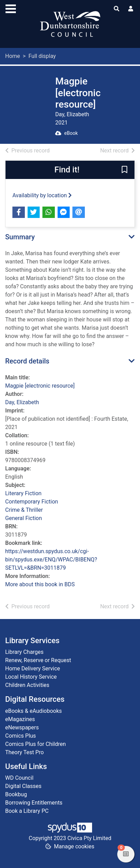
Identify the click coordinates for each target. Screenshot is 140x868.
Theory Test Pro (24, 752)
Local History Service (31, 677)
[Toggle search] (117, 9)
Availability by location (42, 195)
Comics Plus (21, 736)
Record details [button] (27, 361)
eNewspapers (22, 727)
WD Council (19, 778)
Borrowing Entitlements (34, 803)
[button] (124, 170)
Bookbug (16, 794)
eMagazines (20, 719)
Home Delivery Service (33, 669)
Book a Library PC (27, 811)
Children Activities (27, 685)
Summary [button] (20, 237)
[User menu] (131, 9)
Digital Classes (23, 786)
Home (13, 56)
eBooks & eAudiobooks (33, 711)
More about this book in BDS (40, 584)
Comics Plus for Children (36, 744)
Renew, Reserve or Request (38, 660)
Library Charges (24, 652)
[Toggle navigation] (11, 8)
